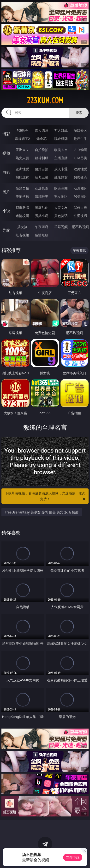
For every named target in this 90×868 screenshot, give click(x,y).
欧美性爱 (80, 169)
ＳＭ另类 (80, 158)
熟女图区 (61, 196)
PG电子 (22, 130)
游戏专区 (80, 130)
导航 (6, 230)
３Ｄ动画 (80, 150)
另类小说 (42, 216)
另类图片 (80, 196)
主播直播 (61, 158)
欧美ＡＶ (61, 150)
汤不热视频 (80, 227)
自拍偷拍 (42, 150)
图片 (6, 192)
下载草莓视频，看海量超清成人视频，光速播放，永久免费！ (46, 496)
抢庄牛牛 (80, 139)
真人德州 (42, 130)
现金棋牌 (61, 139)
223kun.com (45, 100)
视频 (6, 153)
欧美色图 (61, 188)
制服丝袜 (22, 177)
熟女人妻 (22, 158)
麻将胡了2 (22, 139)
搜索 (79, 113)
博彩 (6, 134)
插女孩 (22, 227)
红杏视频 (22, 235)
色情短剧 (42, 235)
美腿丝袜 (22, 196)
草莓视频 (61, 227)
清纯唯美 (42, 196)
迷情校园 (22, 216)
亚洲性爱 (22, 169)
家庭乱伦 (42, 207)
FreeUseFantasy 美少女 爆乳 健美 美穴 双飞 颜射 (42, 512)
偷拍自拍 (42, 169)
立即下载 (73, 857)
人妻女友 (61, 207)
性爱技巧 (80, 216)
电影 (6, 172)
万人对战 (61, 130)
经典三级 (42, 177)
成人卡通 (61, 169)
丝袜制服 (42, 158)
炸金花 (42, 139)
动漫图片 (80, 188)
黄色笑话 (61, 216)
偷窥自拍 (22, 188)
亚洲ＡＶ (22, 150)
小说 (6, 211)
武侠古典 (80, 207)
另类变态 (80, 177)
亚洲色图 (42, 188)
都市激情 (22, 207)
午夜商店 (42, 227)
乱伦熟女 (61, 177)
